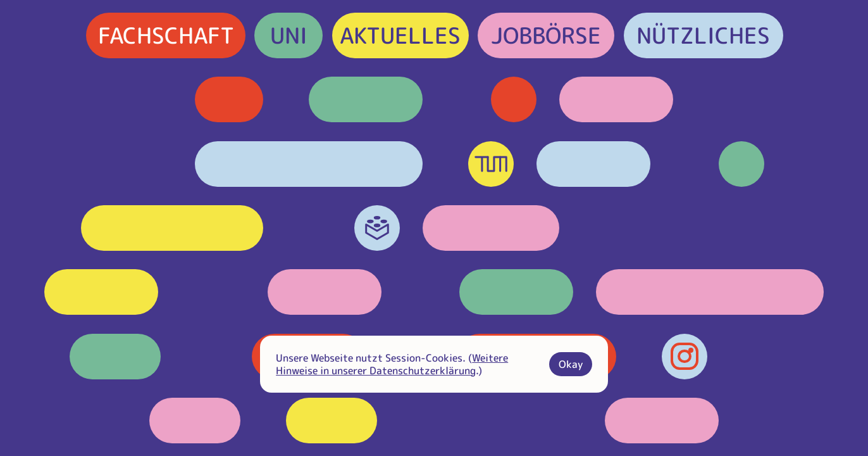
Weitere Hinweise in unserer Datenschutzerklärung (392, 364)
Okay (571, 364)
